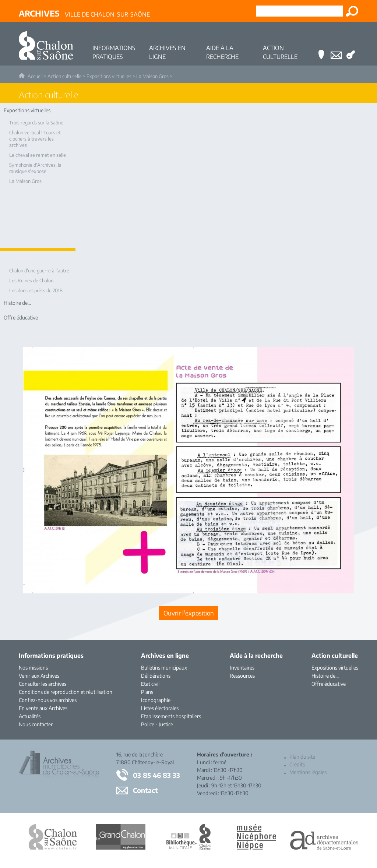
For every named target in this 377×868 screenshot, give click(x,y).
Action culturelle (65, 76)
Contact (145, 790)
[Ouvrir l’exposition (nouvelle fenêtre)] (188, 591)
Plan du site (302, 757)
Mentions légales (308, 772)
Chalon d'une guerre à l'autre (39, 271)
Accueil (35, 76)
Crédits (297, 764)
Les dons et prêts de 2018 (36, 290)
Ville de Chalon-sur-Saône (84, 13)
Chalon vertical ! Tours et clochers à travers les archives (35, 139)
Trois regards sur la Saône (36, 123)
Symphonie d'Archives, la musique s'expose (35, 168)
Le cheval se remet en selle (38, 155)
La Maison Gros (152, 76)
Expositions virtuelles (109, 76)
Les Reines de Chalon (31, 280)
